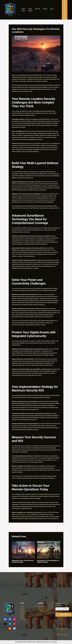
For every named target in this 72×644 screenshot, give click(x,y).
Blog (49, 9)
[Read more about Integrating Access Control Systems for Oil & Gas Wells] (23, 550)
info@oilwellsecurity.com (23, 514)
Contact (24, 11)
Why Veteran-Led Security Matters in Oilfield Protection (48, 561)
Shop (54, 9)
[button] (65, 10)
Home (23, 9)
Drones (43, 9)
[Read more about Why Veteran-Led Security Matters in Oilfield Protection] (49, 550)
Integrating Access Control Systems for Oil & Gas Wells (21, 561)
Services (36, 9)
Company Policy (43, 611)
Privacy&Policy (42, 609)
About (29, 9)
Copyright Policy (43, 607)
